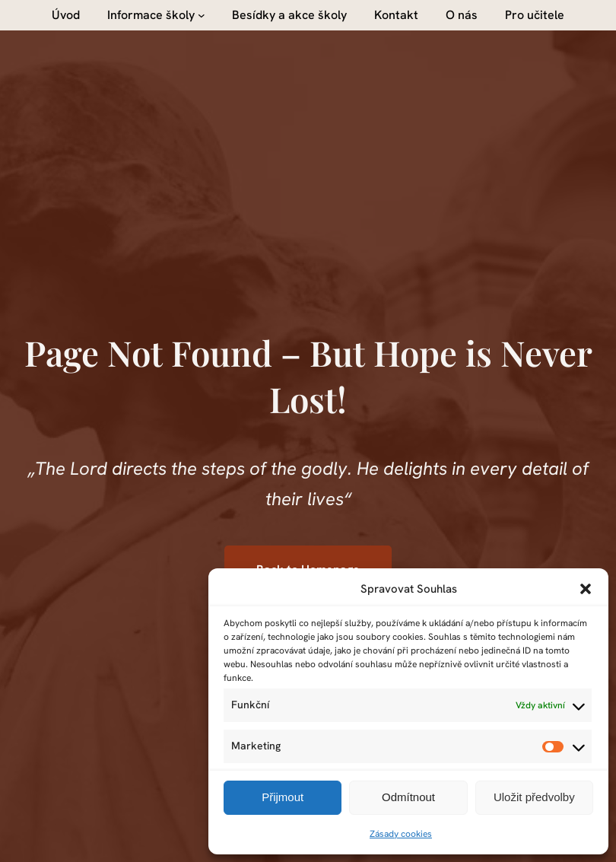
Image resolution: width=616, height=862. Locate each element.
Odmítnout (408, 797)
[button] (586, 589)
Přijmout (283, 797)
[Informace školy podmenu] (202, 15)
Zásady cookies (401, 834)
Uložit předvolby (534, 797)
